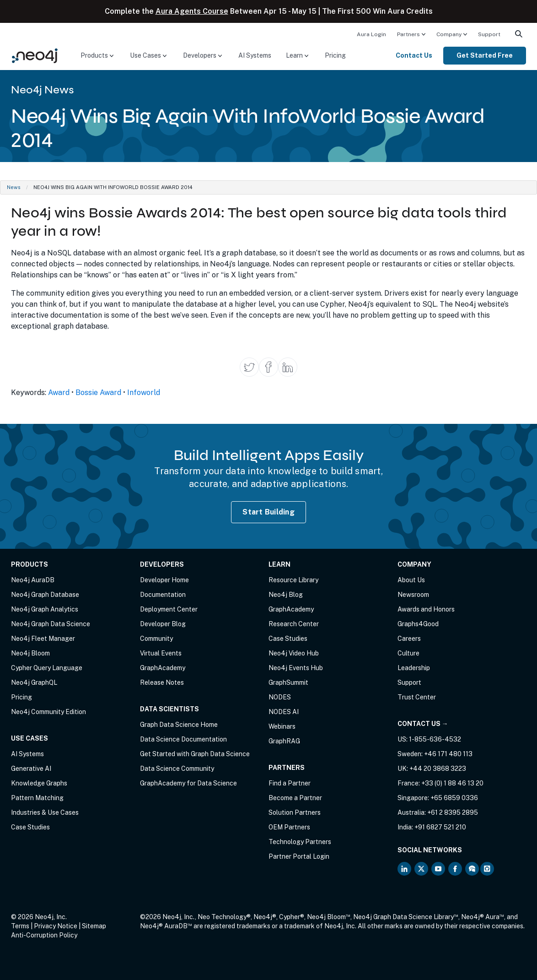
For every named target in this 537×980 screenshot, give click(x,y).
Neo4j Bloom (30, 653)
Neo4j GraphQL (34, 682)
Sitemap (94, 926)
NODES (280, 697)
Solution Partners (295, 812)
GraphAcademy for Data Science (188, 783)
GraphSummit (288, 682)
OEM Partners (289, 827)
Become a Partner (295, 798)
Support (489, 34)
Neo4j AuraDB (33, 580)
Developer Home (164, 580)
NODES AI (284, 712)
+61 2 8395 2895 (453, 812)
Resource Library (293, 580)
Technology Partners (300, 842)
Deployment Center (169, 609)
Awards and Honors (426, 609)
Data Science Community (177, 769)
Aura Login (371, 34)
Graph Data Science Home (179, 725)
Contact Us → (423, 724)
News (14, 187)
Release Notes (162, 682)
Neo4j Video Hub (294, 653)
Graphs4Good (418, 624)
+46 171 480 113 (448, 754)
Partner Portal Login (299, 856)
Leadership (414, 668)
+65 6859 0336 (454, 798)
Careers (409, 639)
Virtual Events (161, 653)
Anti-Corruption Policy (44, 935)
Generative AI (31, 769)
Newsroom (413, 595)
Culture (408, 653)
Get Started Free (485, 55)
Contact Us (414, 55)
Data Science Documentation (183, 739)
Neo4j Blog (286, 595)
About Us (411, 580)
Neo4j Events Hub (296, 668)
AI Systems (255, 55)
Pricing (335, 55)
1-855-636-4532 (435, 739)
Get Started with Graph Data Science (195, 754)
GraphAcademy (163, 668)
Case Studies (30, 827)
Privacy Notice (56, 926)
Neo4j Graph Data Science (51, 624)
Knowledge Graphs (39, 783)
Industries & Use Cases (45, 812)
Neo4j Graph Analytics (45, 609)
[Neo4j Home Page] (35, 55)
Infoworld (144, 393)
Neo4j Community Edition (48, 712)
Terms (20, 926)
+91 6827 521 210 (440, 827)
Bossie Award (98, 393)
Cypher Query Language (47, 668)
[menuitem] (371, 34)
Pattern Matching (37, 798)
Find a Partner (290, 783)
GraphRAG (284, 741)
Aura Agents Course (192, 11)
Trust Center (417, 697)
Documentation (163, 595)
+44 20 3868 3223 (438, 769)
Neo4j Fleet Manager (43, 639)
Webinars (282, 726)
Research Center (294, 624)
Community (156, 639)
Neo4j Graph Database (45, 595)
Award (59, 393)
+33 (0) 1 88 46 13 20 (452, 783)
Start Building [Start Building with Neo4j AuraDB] (268, 512)
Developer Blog (163, 624)
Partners (408, 34)
